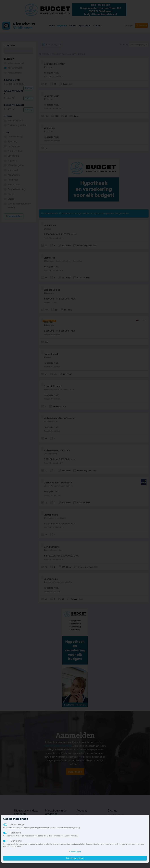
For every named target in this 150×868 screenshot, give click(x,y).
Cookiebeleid (75, 852)
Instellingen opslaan (75, 858)
